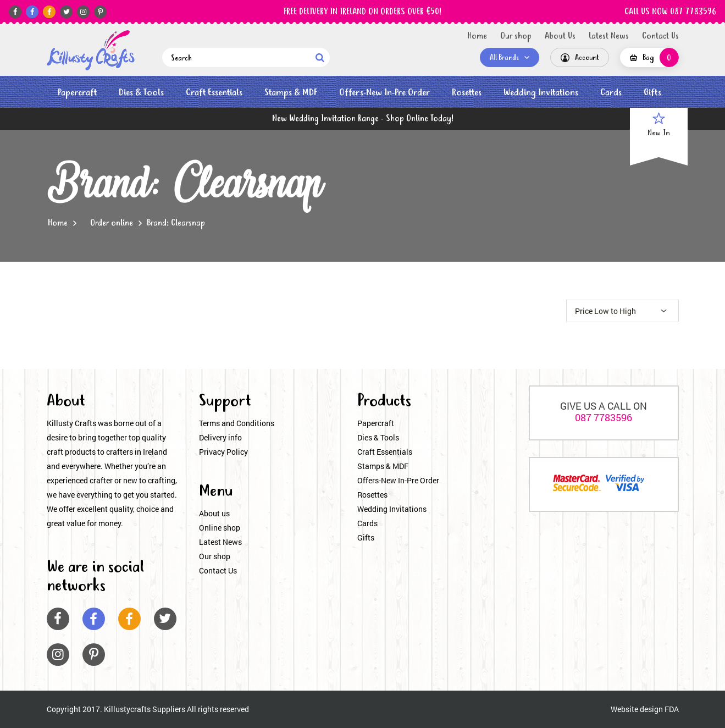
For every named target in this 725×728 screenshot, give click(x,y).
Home (477, 36)
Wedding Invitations (541, 93)
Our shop (516, 36)
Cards (611, 93)
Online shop (220, 528)
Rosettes (467, 93)
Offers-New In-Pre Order (384, 93)
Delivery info (220, 437)
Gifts (652, 93)
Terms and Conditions (237, 423)
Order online (112, 223)
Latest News (609, 36)
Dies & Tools (141, 93)
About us (214, 513)
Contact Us (660, 36)
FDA (672, 709)
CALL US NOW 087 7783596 (670, 12)
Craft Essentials (214, 93)
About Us (560, 36)
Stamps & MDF (291, 93)
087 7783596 (604, 417)
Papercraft (77, 93)
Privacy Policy (223, 452)
